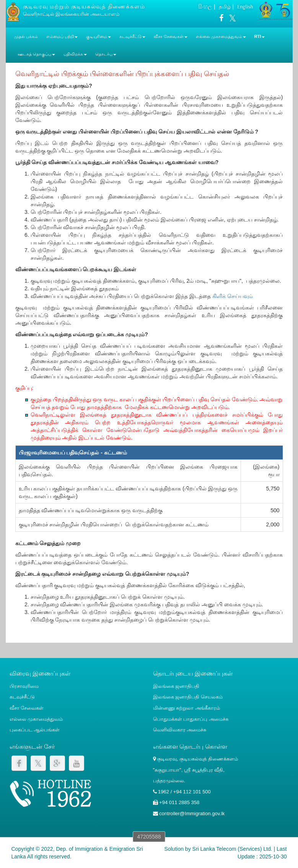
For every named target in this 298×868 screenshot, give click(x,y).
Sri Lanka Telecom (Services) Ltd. (232, 849)
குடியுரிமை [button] (99, 36)
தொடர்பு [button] (106, 54)
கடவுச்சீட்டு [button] (132, 36)
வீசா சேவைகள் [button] (171, 36)
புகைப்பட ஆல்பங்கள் (35, 730)
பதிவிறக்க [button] (75, 54)
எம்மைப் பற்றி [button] (62, 36)
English (245, 7)
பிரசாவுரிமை (24, 686)
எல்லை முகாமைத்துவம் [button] (221, 36)
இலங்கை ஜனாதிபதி (176, 686)
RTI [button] (260, 36)
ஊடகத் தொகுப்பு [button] (36, 54)
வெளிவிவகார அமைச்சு (180, 730)
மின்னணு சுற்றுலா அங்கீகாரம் (186, 708)
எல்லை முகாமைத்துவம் (36, 719)
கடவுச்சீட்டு (22, 697)
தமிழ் (225, 7)
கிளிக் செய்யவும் (233, 296)
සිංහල (205, 7)
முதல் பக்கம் (26, 36)
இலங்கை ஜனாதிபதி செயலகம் (188, 697)
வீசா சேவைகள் (27, 708)
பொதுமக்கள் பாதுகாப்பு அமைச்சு (191, 719)
